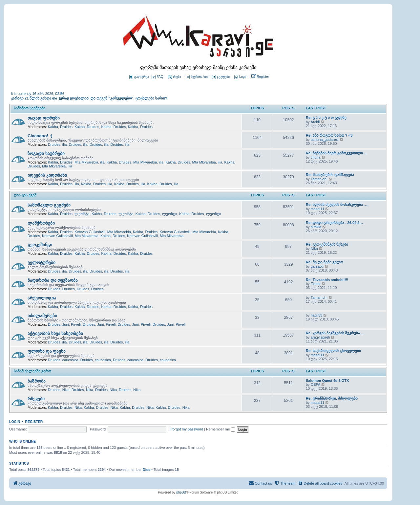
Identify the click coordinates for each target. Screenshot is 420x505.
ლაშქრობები (41, 223)
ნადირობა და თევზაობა (53, 280)
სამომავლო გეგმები (49, 205)
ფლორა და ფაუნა (47, 351)
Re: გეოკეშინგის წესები (327, 244)
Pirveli (76, 324)
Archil (315, 122)
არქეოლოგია (42, 298)
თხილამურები (42, 316)
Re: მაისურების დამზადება (330, 175)
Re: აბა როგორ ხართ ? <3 (329, 135)
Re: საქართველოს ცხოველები (333, 351)
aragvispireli (320, 337)
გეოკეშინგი (40, 245)
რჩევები (36, 399)
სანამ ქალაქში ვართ (32, 371)
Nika (314, 249)
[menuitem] (240, 77)
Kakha (53, 127)
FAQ (157, 77)
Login (15, 422)
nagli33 (316, 315)
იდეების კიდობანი (47, 175)
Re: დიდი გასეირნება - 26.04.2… (334, 223)
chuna (316, 157)
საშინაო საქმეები (30, 108)
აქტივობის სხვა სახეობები (55, 333)
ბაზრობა (37, 381)
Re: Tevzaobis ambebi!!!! (327, 280)
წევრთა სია (197, 77)
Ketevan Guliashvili (90, 232)
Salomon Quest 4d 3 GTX (327, 381)
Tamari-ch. (319, 179)
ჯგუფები (221, 77)
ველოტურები (42, 263)
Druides (66, 127)
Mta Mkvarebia (86, 162)
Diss (147, 470)
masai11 (318, 209)
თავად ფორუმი (44, 118)
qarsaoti (317, 266)
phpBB (181, 492)
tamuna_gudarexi (325, 140)
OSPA (316, 384)
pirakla (316, 227)
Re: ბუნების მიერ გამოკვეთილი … (337, 153)
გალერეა (139, 77)
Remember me (221, 429)
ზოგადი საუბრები (46, 154)
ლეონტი (82, 214)
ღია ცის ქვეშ (25, 195)
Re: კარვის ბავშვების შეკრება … (335, 333)
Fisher (316, 284)
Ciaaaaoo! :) (40, 136)
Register (34, 422)
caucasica (70, 360)
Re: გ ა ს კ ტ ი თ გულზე (326, 118)
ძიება (175, 77)
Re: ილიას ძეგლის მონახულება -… (337, 205)
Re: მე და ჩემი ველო (325, 262)
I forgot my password (186, 429)
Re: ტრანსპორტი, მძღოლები (332, 398)
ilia (64, 144)
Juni (66, 324)
